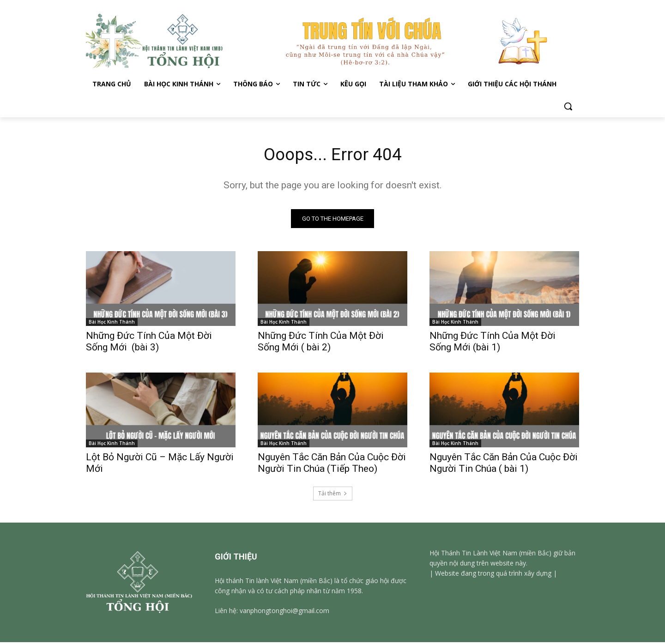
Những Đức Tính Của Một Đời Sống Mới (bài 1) (493, 343)
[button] (568, 106)
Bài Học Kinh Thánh (112, 324)
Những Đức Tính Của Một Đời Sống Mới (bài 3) (149, 343)
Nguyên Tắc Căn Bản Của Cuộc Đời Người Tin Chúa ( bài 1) (504, 465)
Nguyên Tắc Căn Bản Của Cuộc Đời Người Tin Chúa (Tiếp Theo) (332, 465)
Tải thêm (333, 495)
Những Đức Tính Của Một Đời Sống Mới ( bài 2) (321, 343)
